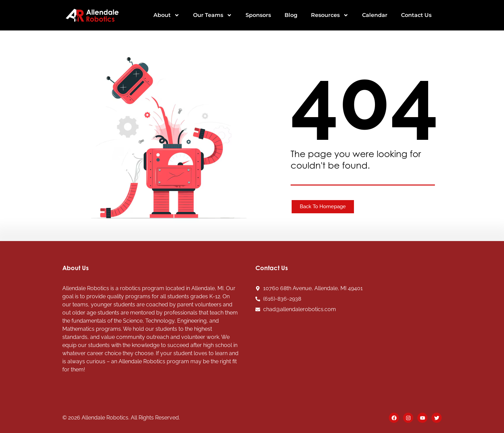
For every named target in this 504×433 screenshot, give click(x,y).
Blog (291, 15)
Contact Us (416, 15)
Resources (330, 15)
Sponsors (258, 15)
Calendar (375, 15)
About (166, 15)
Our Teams (213, 15)
